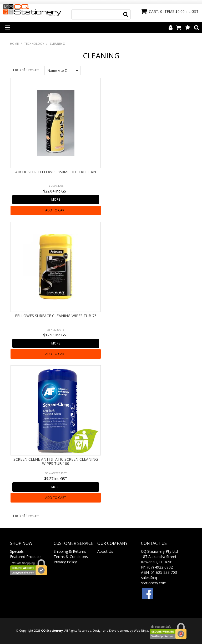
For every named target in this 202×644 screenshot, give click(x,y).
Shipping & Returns (70, 551)
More (56, 199)
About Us (105, 551)
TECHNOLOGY (34, 44)
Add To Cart (56, 210)
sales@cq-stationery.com (154, 580)
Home (14, 44)
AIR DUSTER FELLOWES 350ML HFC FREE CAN (56, 172)
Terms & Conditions (71, 557)
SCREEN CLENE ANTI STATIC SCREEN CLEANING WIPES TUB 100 (56, 461)
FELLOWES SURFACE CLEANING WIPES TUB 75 (56, 316)
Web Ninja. (141, 630)
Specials (17, 551)
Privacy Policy (65, 562)
